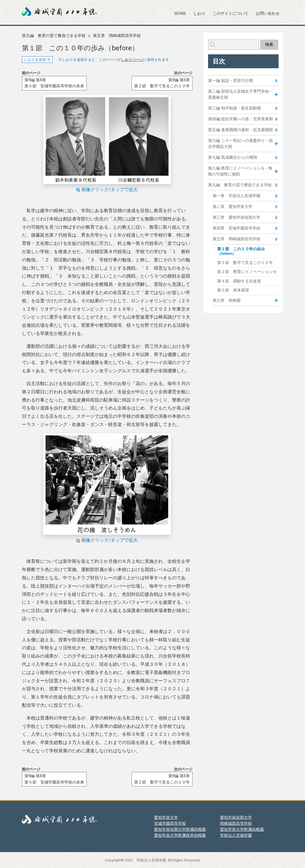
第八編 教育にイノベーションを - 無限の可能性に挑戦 (240, 171)
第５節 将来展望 (233, 290)
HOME (180, 14)
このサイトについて (231, 14)
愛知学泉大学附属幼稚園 (242, 829)
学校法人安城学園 (236, 835)
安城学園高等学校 (170, 823)
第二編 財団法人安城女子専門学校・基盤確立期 (240, 94)
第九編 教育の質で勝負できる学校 (54, 36)
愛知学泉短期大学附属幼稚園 (180, 829)
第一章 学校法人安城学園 (236, 196)
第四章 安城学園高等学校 (236, 228)
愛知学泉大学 (166, 817)
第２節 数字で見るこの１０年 (245, 263)
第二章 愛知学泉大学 (233, 206)
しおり (199, 14)
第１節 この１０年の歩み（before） (241, 251)
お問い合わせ (268, 14)
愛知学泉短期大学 (236, 817)
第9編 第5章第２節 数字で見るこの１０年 (162, 83)
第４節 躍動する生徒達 (239, 281)
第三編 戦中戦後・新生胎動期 (235, 108)
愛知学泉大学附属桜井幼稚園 (180, 835)
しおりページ (132, 60)
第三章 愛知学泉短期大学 (236, 217)
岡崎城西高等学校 (236, 823)
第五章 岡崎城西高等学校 (117, 36)
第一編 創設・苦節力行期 (231, 81)
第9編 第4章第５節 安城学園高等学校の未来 (54, 83)
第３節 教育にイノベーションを (247, 272)
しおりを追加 (37, 60)
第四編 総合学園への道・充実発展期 (240, 119)
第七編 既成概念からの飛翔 (233, 157)
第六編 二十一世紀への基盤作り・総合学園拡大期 (240, 144)
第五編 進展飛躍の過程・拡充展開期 (240, 130)
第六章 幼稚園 (227, 300)
